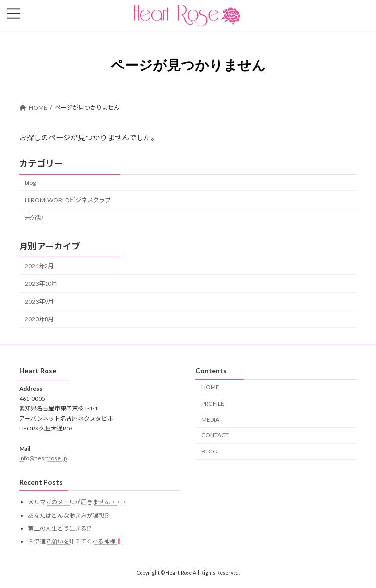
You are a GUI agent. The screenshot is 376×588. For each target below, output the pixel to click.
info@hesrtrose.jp (43, 459)
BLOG (209, 452)
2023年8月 (39, 319)
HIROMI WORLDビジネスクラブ (68, 200)
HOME (210, 387)
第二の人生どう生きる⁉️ (59, 529)
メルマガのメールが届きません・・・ (78, 503)
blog (31, 183)
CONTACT (215, 436)
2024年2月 (39, 266)
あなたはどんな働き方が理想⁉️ (68, 515)
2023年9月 (39, 302)
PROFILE (213, 403)
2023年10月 (41, 284)
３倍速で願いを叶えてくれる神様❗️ (75, 542)
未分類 (34, 217)
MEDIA (210, 419)
